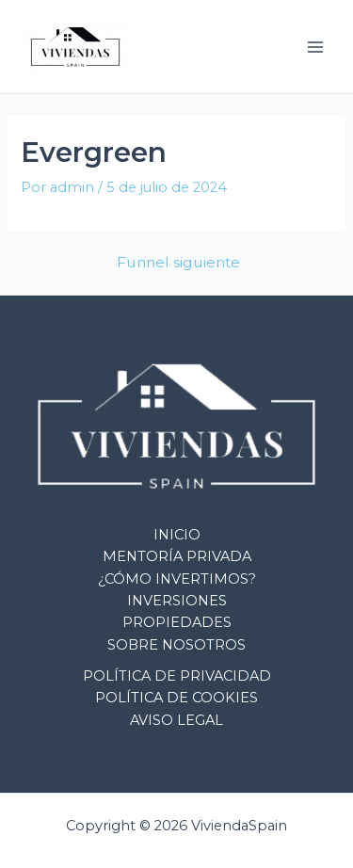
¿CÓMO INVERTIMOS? (177, 579)
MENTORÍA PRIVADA (177, 556)
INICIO (177, 535)
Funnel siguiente (178, 263)
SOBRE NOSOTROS (176, 645)
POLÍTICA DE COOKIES (176, 698)
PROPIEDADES (177, 622)
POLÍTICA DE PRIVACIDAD (177, 676)
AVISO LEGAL (176, 720)
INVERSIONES (177, 601)
